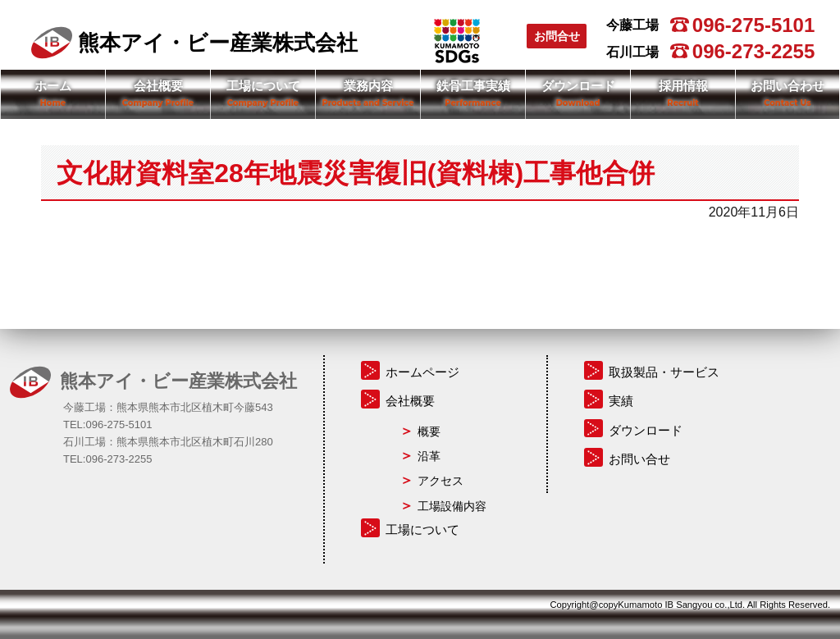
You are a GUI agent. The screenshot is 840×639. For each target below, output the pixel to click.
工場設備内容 (452, 506)
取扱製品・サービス (664, 372)
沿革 (429, 456)
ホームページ (422, 372)
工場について (263, 86)
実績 (621, 401)
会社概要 (158, 86)
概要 (429, 431)
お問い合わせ (787, 86)
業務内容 (368, 86)
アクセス (441, 481)
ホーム (53, 86)
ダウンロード (578, 86)
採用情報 (683, 86)
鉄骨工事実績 (473, 86)
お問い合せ (639, 459)
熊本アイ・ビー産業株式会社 (194, 43)
